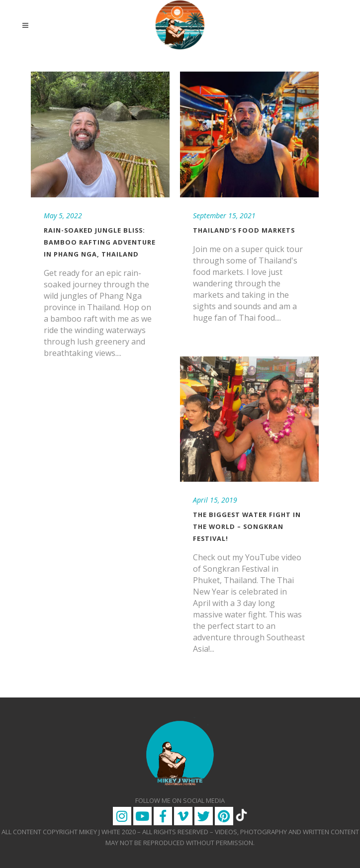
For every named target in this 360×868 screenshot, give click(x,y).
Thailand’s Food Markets (244, 230)
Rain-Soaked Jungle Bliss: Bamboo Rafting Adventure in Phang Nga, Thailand (100, 242)
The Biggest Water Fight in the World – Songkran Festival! (247, 526)
